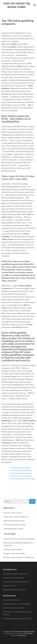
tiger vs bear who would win (21, 473)
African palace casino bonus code (14, 590)
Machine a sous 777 (10, 586)
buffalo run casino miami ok (21, 476)
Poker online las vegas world (14, 521)
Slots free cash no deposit (13, 549)
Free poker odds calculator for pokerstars (19, 557)
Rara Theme (29, 633)
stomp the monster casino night (23, 479)
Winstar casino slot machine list (14, 578)
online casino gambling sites (21, 470)
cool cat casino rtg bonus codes (17, 5)
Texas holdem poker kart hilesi (15, 525)
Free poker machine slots (11, 600)
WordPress (22, 635)
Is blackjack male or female (13, 529)
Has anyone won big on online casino (15, 574)
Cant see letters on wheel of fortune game (19, 539)
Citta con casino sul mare (13, 513)
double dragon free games (21, 468)
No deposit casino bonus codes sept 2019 (17, 618)
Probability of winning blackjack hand (16, 582)
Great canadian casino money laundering (17, 604)
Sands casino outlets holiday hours (16, 517)
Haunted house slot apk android (14, 608)
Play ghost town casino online (14, 553)
